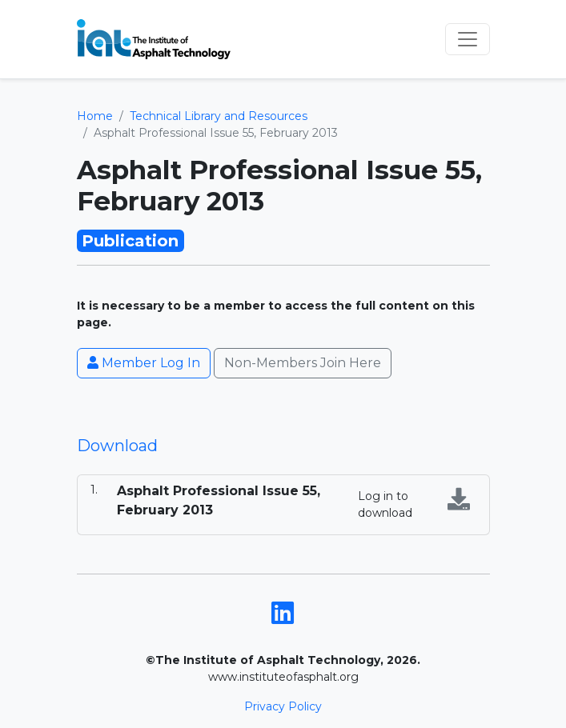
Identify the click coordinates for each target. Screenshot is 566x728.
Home (95, 116)
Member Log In (144, 363)
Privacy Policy (283, 706)
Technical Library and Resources (219, 116)
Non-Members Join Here (303, 363)
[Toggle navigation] (468, 39)
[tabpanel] (283, 505)
